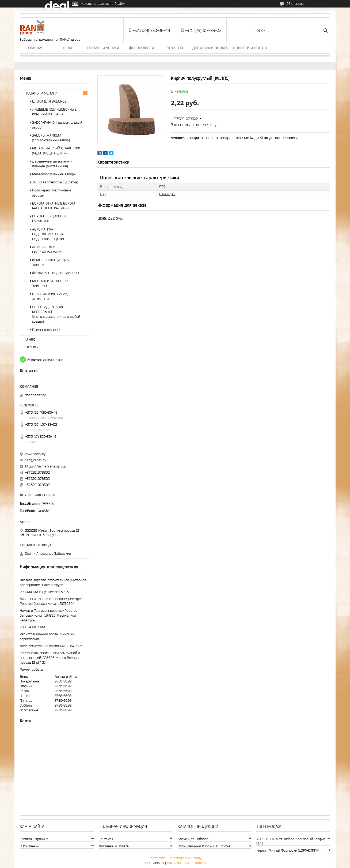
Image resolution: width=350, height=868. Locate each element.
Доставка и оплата (210, 48)
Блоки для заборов (193, 839)
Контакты (174, 48)
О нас (68, 48)
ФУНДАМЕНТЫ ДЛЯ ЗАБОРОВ (56, 273)
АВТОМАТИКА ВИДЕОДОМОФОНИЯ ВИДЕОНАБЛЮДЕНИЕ (49, 234)
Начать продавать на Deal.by (103, 4)
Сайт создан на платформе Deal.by (175, 858)
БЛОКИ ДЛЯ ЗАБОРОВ (49, 101)
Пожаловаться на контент (187, 863)
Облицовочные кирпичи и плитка (204, 846)
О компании (29, 846)
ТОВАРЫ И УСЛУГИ (41, 93)
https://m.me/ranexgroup (46, 466)
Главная (36, 48)
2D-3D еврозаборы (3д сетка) (55, 182)
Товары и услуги (103, 48)
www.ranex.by (35, 454)
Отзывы (32, 347)
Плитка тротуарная (47, 330)
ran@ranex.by (35, 460)
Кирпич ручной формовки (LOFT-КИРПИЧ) (289, 850)
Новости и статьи (250, 48)
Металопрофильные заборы (54, 174)
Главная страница (34, 839)
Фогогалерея (142, 48)
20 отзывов (295, 4)
